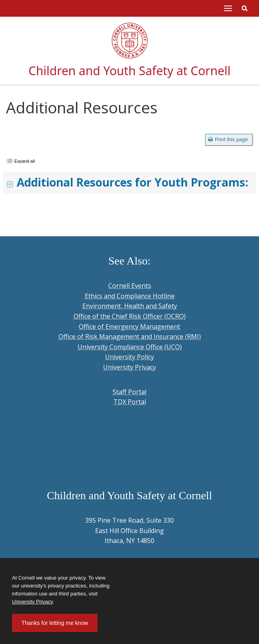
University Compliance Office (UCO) (130, 347)
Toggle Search (245, 8)
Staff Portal (129, 392)
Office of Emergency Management (129, 327)
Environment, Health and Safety (130, 306)
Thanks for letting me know (55, 623)
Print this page (228, 139)
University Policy (129, 357)
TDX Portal (130, 402)
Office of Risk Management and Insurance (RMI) (130, 337)
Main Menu (228, 8)
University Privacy (129, 367)
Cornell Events (130, 286)
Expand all (24, 161)
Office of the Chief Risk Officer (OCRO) (130, 316)
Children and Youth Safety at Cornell (130, 71)
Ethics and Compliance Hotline (130, 296)
